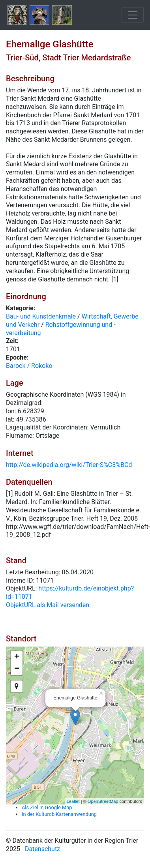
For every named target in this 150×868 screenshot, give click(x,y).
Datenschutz (42, 849)
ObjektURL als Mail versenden (48, 605)
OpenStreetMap (103, 801)
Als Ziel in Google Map (47, 807)
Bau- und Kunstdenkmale (41, 316)
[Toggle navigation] (133, 15)
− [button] (17, 669)
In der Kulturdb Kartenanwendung (59, 814)
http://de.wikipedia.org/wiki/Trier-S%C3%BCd (69, 465)
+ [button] (17, 657)
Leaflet (73, 801)
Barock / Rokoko (29, 366)
